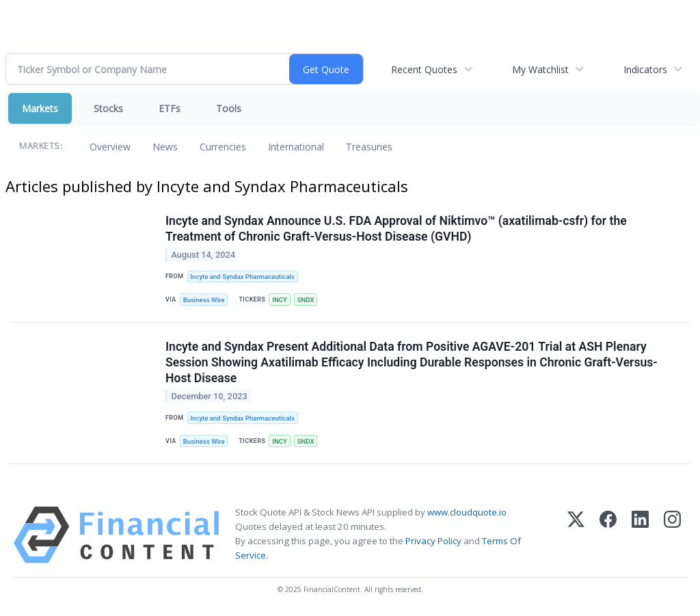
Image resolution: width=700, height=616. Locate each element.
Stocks (108, 108)
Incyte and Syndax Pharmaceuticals (242, 277)
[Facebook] (608, 535)
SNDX (306, 300)
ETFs (170, 108)
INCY (280, 300)
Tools (229, 108)
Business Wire (204, 300)
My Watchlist (540, 69)
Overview (110, 147)
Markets (40, 108)
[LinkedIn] (640, 535)
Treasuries (369, 147)
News (165, 147)
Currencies (223, 147)
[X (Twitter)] (576, 535)
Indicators (645, 69)
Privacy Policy (433, 541)
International (296, 147)
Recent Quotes (424, 69)
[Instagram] (672, 535)
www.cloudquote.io (467, 512)
